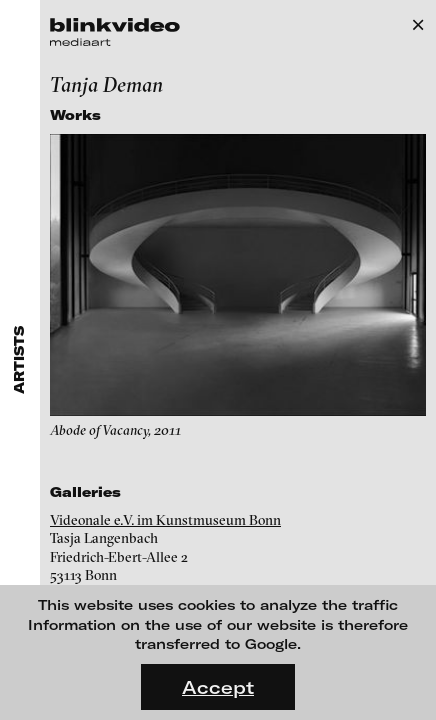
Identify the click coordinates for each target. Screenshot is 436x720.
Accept (218, 687)
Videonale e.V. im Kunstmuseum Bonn (165, 520)
